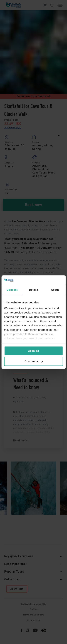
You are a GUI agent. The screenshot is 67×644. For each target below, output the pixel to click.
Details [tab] (34, 290)
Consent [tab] (12, 290)
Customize (34, 361)
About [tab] (55, 290)
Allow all (33, 351)
